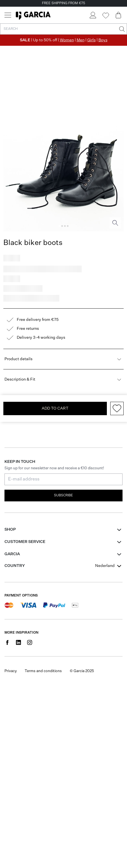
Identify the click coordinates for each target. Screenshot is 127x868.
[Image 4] (68, 226)
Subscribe (63, 496)
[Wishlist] (105, 16)
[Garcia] (33, 15)
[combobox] (109, 566)
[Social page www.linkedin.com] (18, 642)
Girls (91, 40)
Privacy (11, 671)
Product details (63, 359)
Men (81, 40)
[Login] (93, 15)
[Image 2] (62, 226)
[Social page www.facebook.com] (7, 642)
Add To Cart (55, 408)
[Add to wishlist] (117, 408)
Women (67, 40)
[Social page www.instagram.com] (30, 642)
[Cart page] (118, 15)
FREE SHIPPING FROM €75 (63, 3)
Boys (103, 40)
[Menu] (8, 15)
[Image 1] (59, 226)
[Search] (121, 29)
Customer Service (25, 542)
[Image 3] (65, 226)
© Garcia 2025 (82, 671)
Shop (10, 530)
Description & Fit (63, 379)
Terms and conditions (43, 671)
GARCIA (12, 554)
